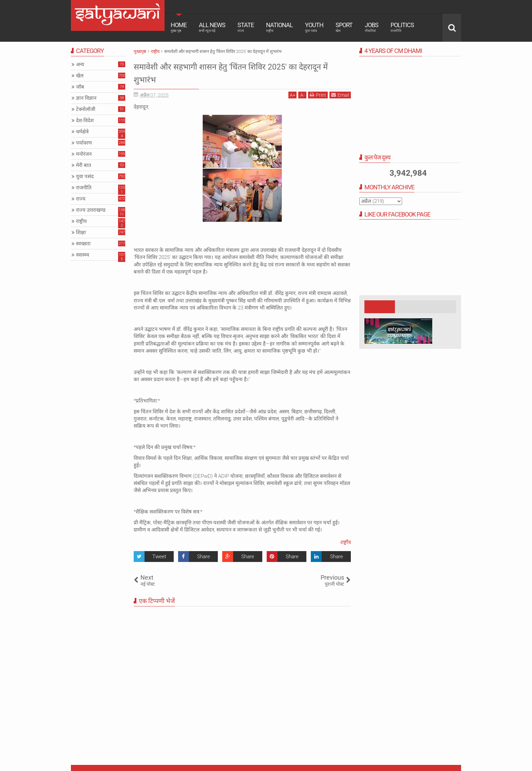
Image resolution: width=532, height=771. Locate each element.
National (279, 27)
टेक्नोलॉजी (86, 109)
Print (318, 95)
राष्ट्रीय (345, 542)
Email (340, 95)
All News (212, 27)
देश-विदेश (85, 120)
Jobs (372, 27)
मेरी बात (84, 165)
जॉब (80, 87)
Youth (314, 27)
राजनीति (84, 188)
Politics (402, 27)
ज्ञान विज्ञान (86, 98)
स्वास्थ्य (83, 255)
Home (179, 27)
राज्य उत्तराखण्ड (91, 210)
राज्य (81, 199)
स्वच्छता (83, 244)
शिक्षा (81, 232)
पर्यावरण (84, 143)
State (246, 27)
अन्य (80, 64)
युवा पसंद (85, 176)
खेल (80, 76)
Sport (344, 27)
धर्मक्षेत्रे (82, 132)
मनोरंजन (84, 154)
